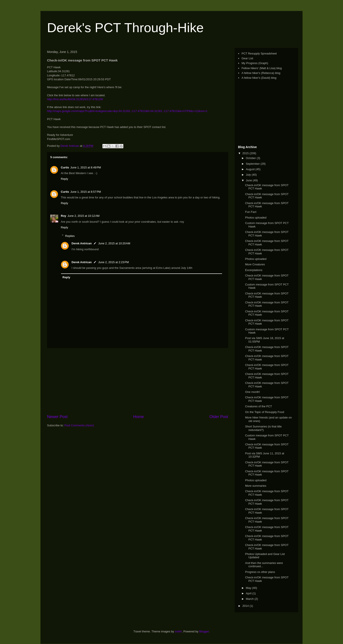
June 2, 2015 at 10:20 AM (114, 243)
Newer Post (57, 417)
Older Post (219, 417)
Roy (64, 216)
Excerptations (254, 270)
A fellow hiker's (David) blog (259, 78)
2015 (246, 153)
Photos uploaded (256, 218)
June (249, 180)
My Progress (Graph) (255, 63)
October (251, 158)
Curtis (65, 167)
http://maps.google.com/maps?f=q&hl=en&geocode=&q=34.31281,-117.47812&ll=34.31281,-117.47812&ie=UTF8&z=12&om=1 (127, 111)
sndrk (178, 631)
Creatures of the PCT (258, 406)
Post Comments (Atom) (79, 425)
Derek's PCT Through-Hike (125, 28)
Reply (64, 179)
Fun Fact (251, 212)
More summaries (256, 486)
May (249, 588)
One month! (252, 392)
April (249, 593)
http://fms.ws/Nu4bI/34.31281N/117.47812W (75, 99)
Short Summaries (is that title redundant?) (263, 428)
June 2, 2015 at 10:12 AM (84, 216)
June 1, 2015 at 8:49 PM (86, 167)
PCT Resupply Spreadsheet (259, 53)
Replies (70, 236)
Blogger (204, 631)
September (253, 164)
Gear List (247, 58)
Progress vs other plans (260, 572)
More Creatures (255, 264)
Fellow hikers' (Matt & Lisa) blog (262, 68)
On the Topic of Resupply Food (264, 412)
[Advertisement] (138, 381)
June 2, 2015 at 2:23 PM (114, 262)
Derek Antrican (82, 243)
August (251, 169)
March (250, 599)
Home (139, 417)
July (249, 175)
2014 (246, 606)
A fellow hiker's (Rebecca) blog (261, 73)
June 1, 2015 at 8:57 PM (86, 192)
